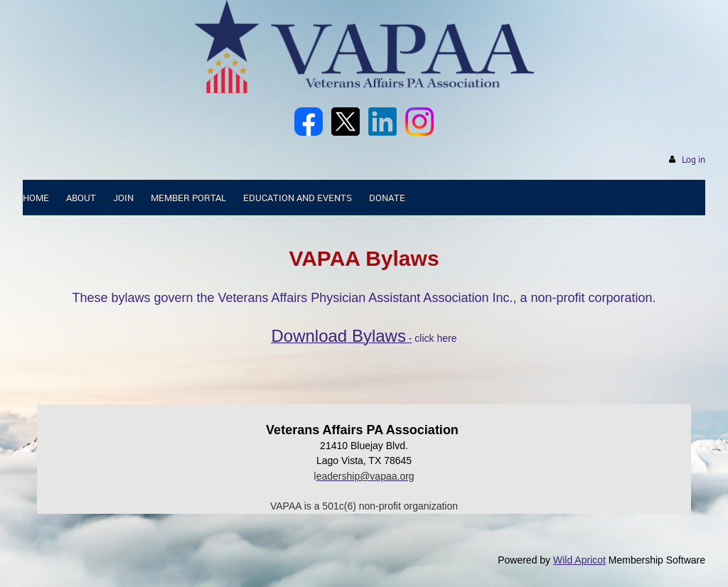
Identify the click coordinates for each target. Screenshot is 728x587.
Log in (694, 160)
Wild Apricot (579, 560)
